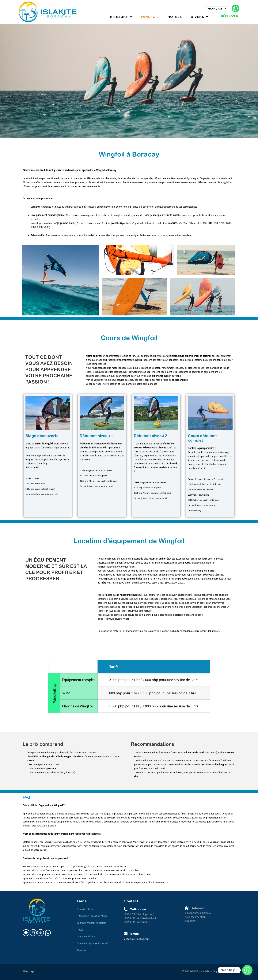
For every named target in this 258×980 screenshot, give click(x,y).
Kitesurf (121, 17)
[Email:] (126, 934)
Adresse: (199, 908)
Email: (135, 934)
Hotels (175, 17)
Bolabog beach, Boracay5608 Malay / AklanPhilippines (198, 917)
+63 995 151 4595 (133, 918)
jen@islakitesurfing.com (137, 939)
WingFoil (150, 17)
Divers (199, 17)
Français (217, 9)
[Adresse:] (187, 908)
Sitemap (28, 972)
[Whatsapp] (247, 970)
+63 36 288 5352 (133, 914)
